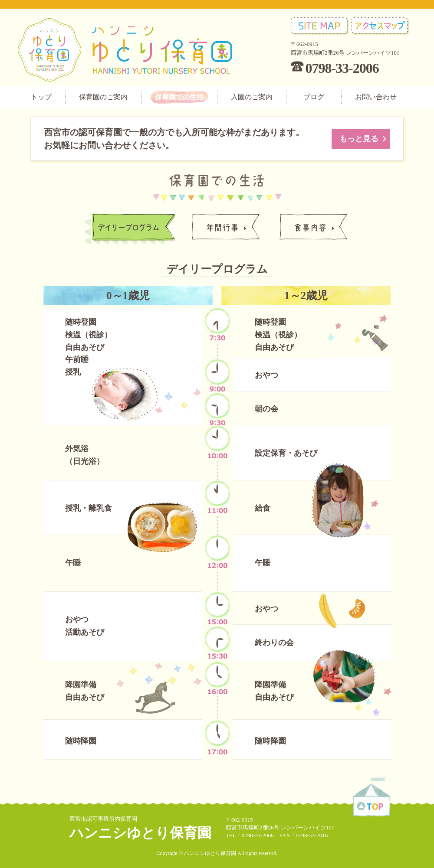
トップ (41, 97)
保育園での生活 (179, 97)
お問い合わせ (376, 97)
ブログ (314, 97)
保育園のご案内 (103, 97)
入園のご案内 (252, 97)
